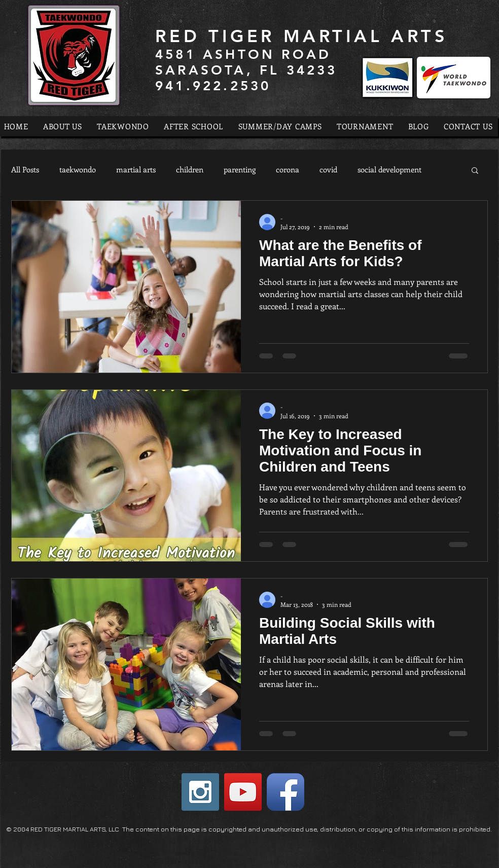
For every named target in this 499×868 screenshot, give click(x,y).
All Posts (25, 170)
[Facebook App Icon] (286, 792)
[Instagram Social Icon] (200, 792)
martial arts (136, 170)
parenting (240, 170)
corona (288, 170)
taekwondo (78, 170)
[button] (475, 171)
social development (389, 170)
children (190, 170)
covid (328, 170)
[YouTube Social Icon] (243, 792)
